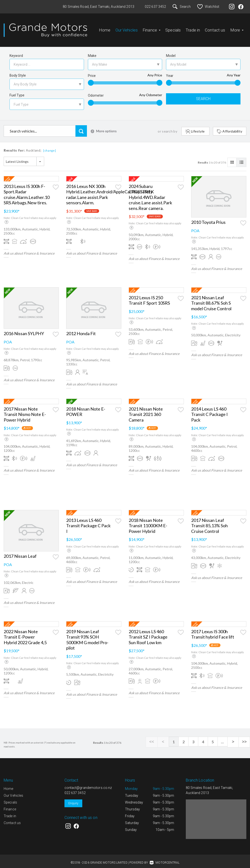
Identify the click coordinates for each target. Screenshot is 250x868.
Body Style (18, 72)
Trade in (193, 28)
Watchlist (208, 7)
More (237, 28)
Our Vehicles (127, 28)
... (226, 738)
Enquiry (73, 799)
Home (105, 28)
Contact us (215, 28)
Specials (173, 28)
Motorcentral (165, 859)
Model (171, 52)
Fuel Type (17, 91)
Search (182, 7)
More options (104, 127)
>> (245, 738)
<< (157, 738)
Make (92, 52)
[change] (50, 147)
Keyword (16, 52)
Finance (151, 28)
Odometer (96, 92)
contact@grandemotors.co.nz (88, 784)
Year (170, 72)
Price (92, 72)
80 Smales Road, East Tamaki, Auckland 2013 (99, 7)
